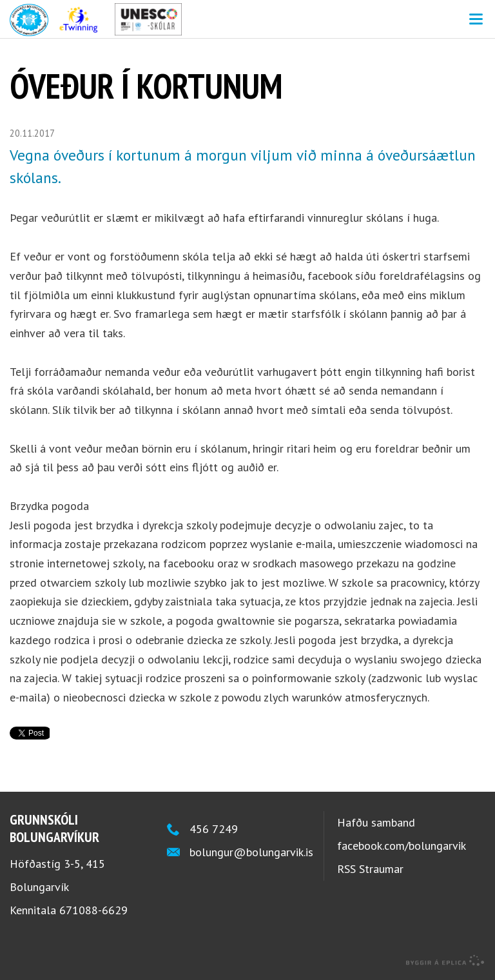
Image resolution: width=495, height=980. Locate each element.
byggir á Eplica (445, 961)
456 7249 (214, 829)
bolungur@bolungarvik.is (251, 852)
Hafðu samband (376, 822)
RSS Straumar (370, 869)
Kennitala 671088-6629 (69, 910)
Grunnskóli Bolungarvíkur (247, 20)
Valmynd (476, 19)
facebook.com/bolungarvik (402, 846)
